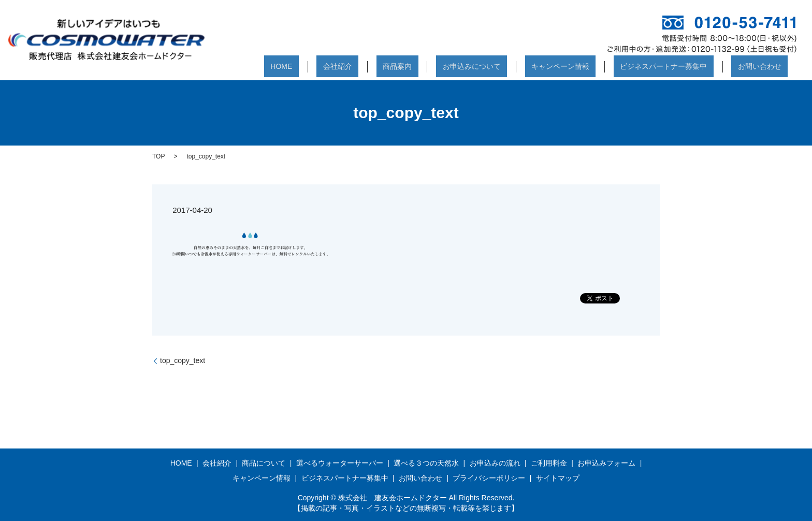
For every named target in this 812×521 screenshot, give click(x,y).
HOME (365, 68)
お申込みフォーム (606, 463)
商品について (264, 463)
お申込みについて (516, 68)
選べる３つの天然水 (426, 463)
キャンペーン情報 (592, 68)
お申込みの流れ (495, 463)
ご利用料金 (549, 463)
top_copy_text (183, 360)
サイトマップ (558, 478)
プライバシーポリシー (489, 478)
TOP (158, 156)
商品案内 (455, 68)
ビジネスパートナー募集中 (683, 68)
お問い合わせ (766, 68)
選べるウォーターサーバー (340, 463)
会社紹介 (408, 68)
